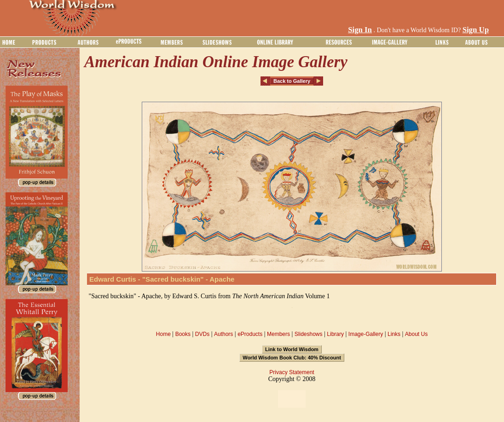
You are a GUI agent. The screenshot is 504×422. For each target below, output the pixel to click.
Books (183, 334)
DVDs (202, 334)
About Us (416, 334)
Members (278, 334)
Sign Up (476, 30)
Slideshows (309, 334)
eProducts (250, 334)
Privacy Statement (292, 372)
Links (394, 334)
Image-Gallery (366, 334)
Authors (223, 334)
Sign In (360, 30)
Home (163, 334)
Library (335, 334)
